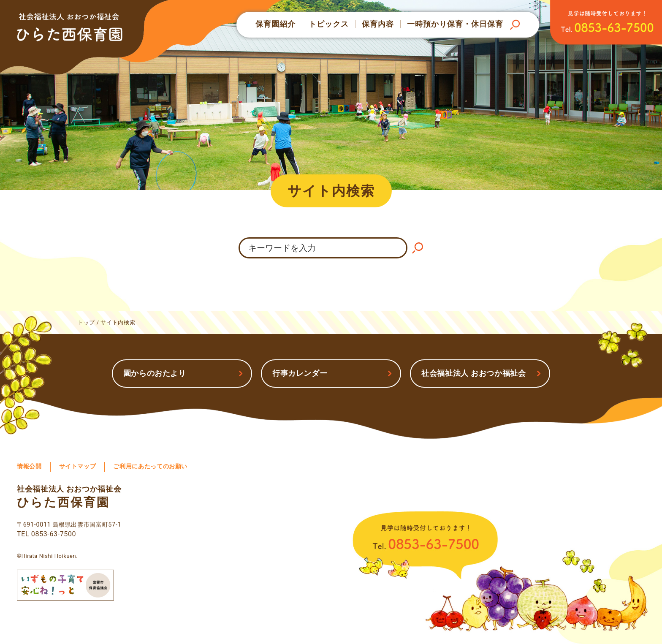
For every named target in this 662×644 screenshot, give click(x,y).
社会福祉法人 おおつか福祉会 (474, 373)
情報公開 (29, 466)
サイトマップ (78, 466)
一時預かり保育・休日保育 (455, 24)
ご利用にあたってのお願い (150, 466)
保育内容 (378, 24)
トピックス (329, 24)
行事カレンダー (300, 373)
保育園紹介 (275, 24)
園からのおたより (155, 373)
